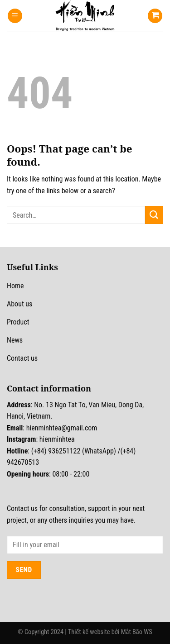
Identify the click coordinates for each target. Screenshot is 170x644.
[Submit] (154, 215)
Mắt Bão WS (137, 632)
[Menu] (15, 16)
